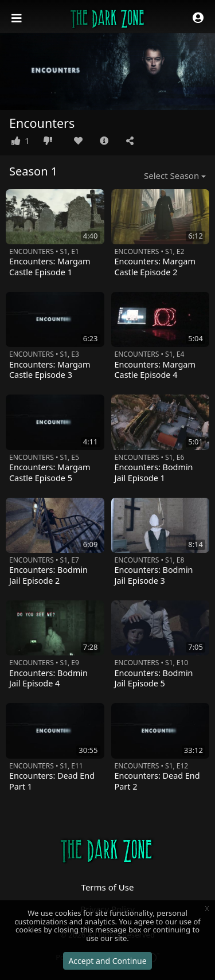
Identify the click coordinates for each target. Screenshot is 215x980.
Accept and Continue (107, 961)
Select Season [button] (171, 175)
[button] (198, 19)
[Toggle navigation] (18, 18)
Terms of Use (108, 887)
